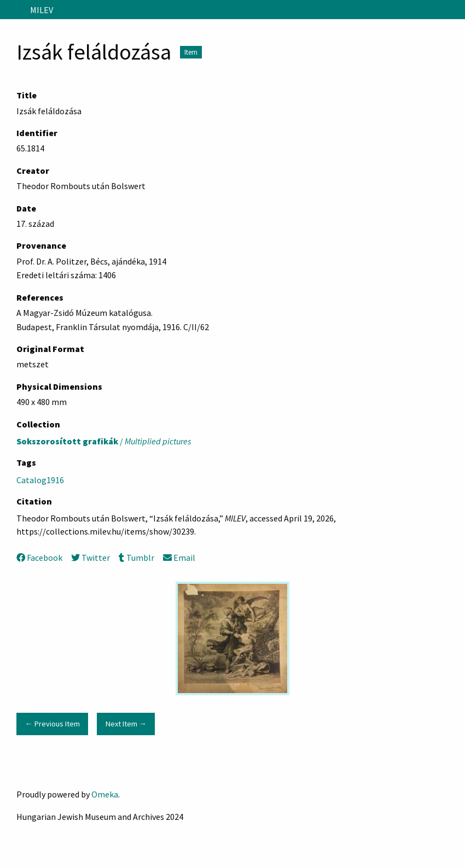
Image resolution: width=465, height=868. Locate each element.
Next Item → (126, 724)
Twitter (91, 558)
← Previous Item (52, 724)
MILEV (42, 10)
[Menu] (13, 10)
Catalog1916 (40, 480)
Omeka (105, 794)
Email (179, 558)
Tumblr (136, 558)
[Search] (456, 10)
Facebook (39, 558)
